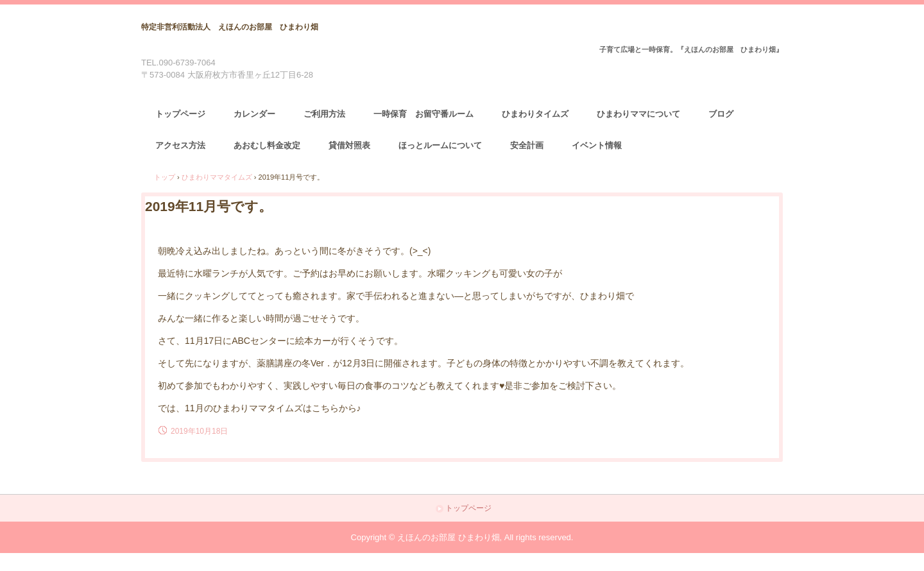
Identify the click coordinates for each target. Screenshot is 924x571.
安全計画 (527, 145)
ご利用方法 (324, 114)
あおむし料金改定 (267, 145)
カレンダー (254, 114)
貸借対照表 (349, 145)
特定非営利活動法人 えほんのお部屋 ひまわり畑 (230, 27)
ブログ (721, 114)
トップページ (180, 114)
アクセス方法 (180, 145)
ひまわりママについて (638, 114)
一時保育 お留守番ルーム (424, 114)
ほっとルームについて (440, 145)
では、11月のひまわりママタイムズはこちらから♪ (260, 408)
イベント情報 (597, 145)
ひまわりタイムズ (535, 114)
